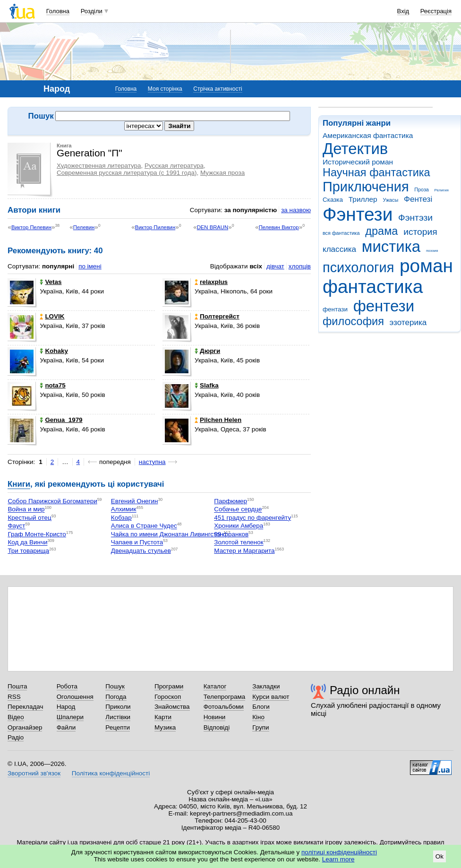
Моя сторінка (165, 89)
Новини (215, 717)
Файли (66, 727)
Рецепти (118, 727)
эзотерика (408, 322)
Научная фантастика (376, 172)
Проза (421, 189)
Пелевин (84, 227)
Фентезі (418, 199)
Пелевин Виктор (279, 227)
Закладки (266, 686)
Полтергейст (217, 316)
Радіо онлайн (365, 690)
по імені (90, 266)
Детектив (355, 149)
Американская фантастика (368, 135)
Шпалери (70, 717)
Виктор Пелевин (31, 227)
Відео (16, 717)
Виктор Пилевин (155, 227)
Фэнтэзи (415, 218)
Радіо (16, 737)
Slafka (207, 385)
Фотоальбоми (224, 707)
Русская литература (174, 166)
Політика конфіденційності (111, 773)
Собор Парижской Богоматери (52, 501)
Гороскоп (168, 697)
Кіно (258, 717)
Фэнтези (358, 214)
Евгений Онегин (135, 501)
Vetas (51, 282)
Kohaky (54, 351)
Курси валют (271, 697)
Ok (440, 856)
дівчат (275, 266)
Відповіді (217, 727)
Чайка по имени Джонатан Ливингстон (167, 534)
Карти (163, 717)
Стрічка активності (218, 89)
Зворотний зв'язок (34, 773)
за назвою (296, 210)
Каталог (215, 686)
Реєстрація (436, 11)
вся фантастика (341, 233)
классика (339, 249)
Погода (116, 697)
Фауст (16, 526)
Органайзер (25, 727)
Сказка (333, 200)
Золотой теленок (239, 543)
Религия (442, 190)
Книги (19, 484)
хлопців (300, 266)
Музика (165, 727)
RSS (14, 697)
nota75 (52, 385)
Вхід (403, 11)
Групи (260, 727)
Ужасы (390, 200)
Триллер (363, 199)
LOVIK (52, 316)
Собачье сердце (238, 510)
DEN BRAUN (213, 227)
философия (353, 321)
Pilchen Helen (218, 420)
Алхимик (124, 510)
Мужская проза (222, 173)
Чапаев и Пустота (137, 543)
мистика (391, 246)
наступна (152, 462)
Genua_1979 (61, 420)
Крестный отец (29, 518)
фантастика (373, 287)
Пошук (115, 686)
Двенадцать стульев (141, 551)
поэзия (432, 251)
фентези (384, 306)
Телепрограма (225, 697)
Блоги (261, 707)
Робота (67, 686)
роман (426, 266)
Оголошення (75, 697)
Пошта (17, 686)
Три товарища (28, 551)
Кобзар (121, 518)
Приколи (118, 707)
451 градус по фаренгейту (252, 518)
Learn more (338, 859)
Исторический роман (358, 162)
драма (381, 231)
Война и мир (26, 510)
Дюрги (207, 351)
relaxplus (211, 282)
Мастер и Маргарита (244, 551)
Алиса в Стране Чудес (144, 526)
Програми (169, 686)
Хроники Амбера (239, 526)
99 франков (231, 534)
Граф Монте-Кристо (37, 534)
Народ (66, 707)
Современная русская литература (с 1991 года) (127, 173)
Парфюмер (230, 501)
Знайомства (172, 707)
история (420, 232)
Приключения (366, 187)
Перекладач (25, 707)
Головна (58, 11)
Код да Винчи (27, 543)
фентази (335, 309)
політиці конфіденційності (339, 852)
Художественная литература (99, 166)
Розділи (92, 11)
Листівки (118, 717)
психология (358, 267)
